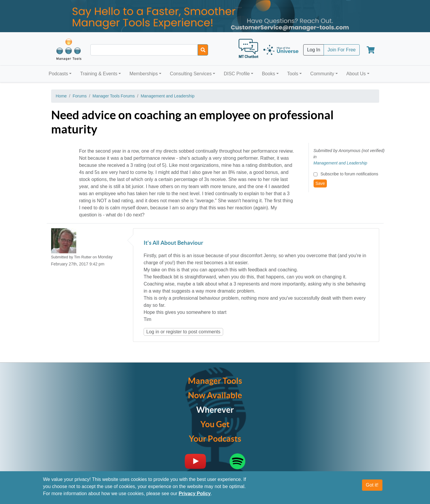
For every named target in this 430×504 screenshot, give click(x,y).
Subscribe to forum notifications (349, 174)
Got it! (372, 485)
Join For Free (341, 50)
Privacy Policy (195, 494)
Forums (80, 96)
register (174, 332)
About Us (356, 74)
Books (268, 74)
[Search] (203, 50)
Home (61, 96)
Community (322, 74)
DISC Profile (237, 74)
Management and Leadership (168, 96)
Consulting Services (191, 74)
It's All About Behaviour (173, 243)
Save (320, 183)
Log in (153, 332)
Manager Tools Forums (114, 96)
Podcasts (59, 74)
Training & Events (99, 74)
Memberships (144, 74)
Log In (314, 50)
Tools (293, 74)
